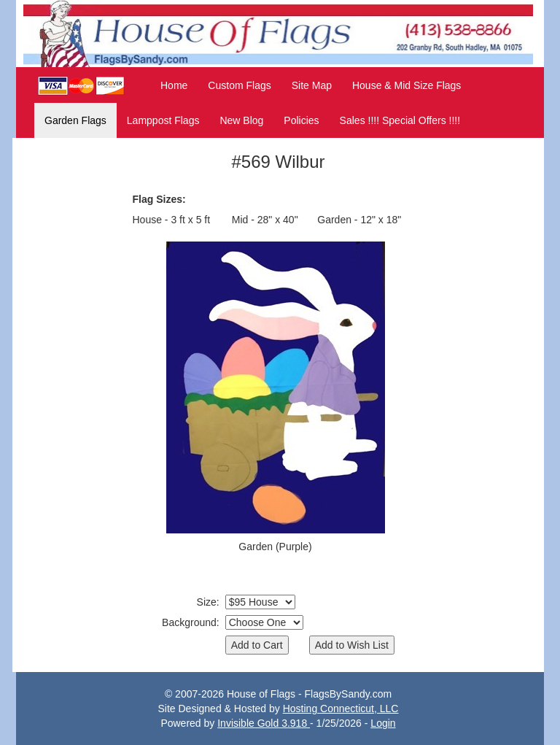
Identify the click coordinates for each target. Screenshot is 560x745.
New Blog (241, 120)
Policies (301, 120)
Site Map (312, 85)
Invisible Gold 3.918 (264, 723)
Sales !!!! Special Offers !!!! (400, 120)
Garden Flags (75, 120)
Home (174, 85)
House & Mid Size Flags (407, 85)
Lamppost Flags (163, 120)
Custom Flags (239, 85)
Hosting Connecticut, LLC (341, 709)
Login (383, 723)
